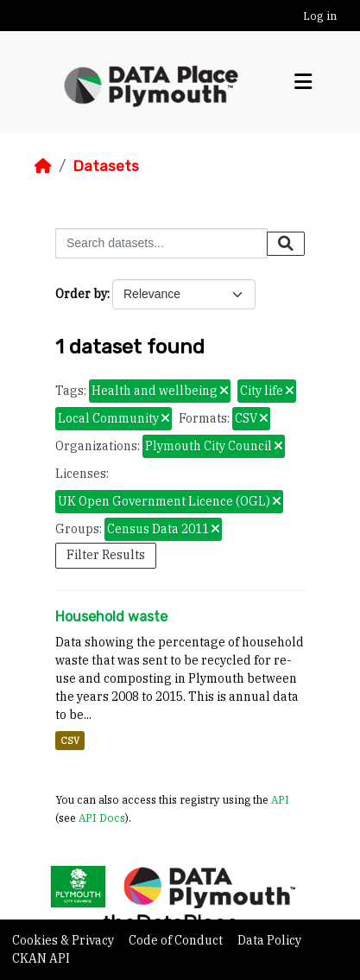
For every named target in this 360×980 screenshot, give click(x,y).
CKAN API (41, 958)
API (280, 799)
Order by (81, 294)
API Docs (102, 818)
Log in (320, 16)
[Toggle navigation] (303, 82)
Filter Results (106, 555)
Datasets (106, 166)
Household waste (111, 617)
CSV (70, 741)
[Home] (43, 166)
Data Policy (269, 940)
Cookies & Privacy (64, 940)
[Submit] (286, 244)
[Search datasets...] (161, 243)
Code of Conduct (177, 940)
